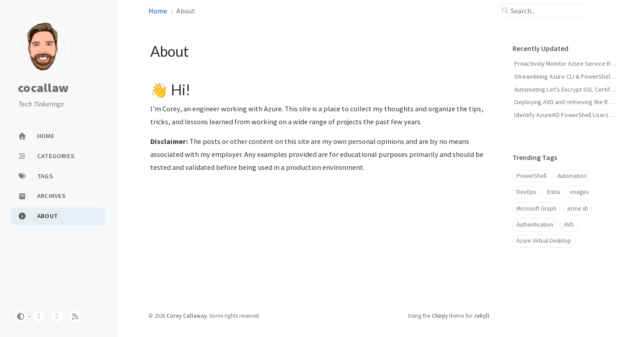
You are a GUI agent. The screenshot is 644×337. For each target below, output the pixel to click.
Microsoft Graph (536, 209)
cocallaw (43, 88)
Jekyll (481, 316)
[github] (39, 316)
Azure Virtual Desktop (544, 241)
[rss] (75, 316)
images (579, 192)
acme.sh (578, 209)
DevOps (526, 192)
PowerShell (532, 176)
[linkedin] (57, 316)
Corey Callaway (186, 316)
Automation (572, 176)
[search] (546, 11)
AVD (569, 225)
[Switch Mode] (21, 316)
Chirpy (440, 316)
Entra (553, 192)
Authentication (535, 225)
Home (158, 11)
